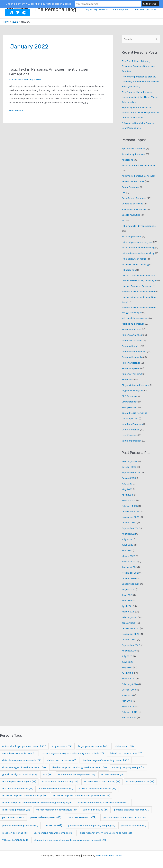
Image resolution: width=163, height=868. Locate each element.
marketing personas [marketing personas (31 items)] (16, 810)
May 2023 (127, 489)
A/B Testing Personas (133, 149)
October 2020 (129, 640)
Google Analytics (131, 215)
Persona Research (132, 357)
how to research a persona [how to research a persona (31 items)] (56, 788)
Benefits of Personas (133, 181)
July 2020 (127, 656)
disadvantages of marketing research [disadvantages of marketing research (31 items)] (106, 760)
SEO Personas (129, 396)
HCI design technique (134, 259)
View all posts (121, 9)
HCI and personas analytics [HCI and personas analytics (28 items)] (19, 781)
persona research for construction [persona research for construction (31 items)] (124, 817)
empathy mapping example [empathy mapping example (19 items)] (128, 767)
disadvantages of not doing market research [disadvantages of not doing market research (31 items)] (79, 767)
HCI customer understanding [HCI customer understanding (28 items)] (102, 781)
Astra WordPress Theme (109, 855)
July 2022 (127, 539)
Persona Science (131, 363)
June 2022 (127, 545)
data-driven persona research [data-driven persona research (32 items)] (22, 760)
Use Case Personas (132, 424)
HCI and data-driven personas (139, 226)
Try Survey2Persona (98, 9)
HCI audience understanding (138, 248)
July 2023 (127, 484)
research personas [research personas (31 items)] (15, 833)
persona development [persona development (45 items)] (46, 817)
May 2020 (127, 667)
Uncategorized (130, 418)
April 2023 (127, 495)
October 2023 (129, 467)
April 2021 (127, 606)
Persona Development (134, 352)
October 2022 (129, 522)
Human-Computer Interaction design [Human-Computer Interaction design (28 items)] (25, 795)
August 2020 (129, 651)
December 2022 (130, 511)
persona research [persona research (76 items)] (82, 817)
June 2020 (127, 662)
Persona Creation (131, 340)
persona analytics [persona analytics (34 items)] (95, 810)
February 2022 (130, 561)
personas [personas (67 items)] (53, 825)
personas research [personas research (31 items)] (134, 825)
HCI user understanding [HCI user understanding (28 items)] (18, 789)
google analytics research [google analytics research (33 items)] (20, 775)
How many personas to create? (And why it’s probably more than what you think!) (140, 82)
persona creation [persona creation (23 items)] (13, 817)
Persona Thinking (132, 374)
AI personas (128, 160)
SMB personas (130, 402)
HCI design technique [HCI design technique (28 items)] (140, 781)
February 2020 (130, 684)
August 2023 (129, 478)
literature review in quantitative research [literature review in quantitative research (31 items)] (104, 802)
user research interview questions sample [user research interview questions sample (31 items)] (106, 833)
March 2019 (128, 706)
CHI (124, 193)
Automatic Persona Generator (138, 176)
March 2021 (128, 612)
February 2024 (130, 461)
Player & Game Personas (136, 385)
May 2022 (127, 550)
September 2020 (131, 645)
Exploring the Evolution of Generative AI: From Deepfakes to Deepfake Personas (140, 112)
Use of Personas (130, 430)
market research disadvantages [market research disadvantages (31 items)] (56, 810)
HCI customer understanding (138, 253)
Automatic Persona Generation (139, 165)
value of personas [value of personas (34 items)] (15, 840)
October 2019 (129, 690)
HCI (124, 220)
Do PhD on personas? (146, 9)
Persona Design (130, 346)
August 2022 (129, 534)
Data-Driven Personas (134, 198)
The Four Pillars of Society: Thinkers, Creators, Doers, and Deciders (138, 66)
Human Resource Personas (137, 286)
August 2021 (128, 589)
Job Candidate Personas (135, 318)
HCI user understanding (135, 264)
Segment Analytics (132, 391)
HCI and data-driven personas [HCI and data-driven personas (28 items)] (77, 775)
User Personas (130, 435)
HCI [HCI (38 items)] (48, 775)
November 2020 (130, 634)
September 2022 (131, 528)
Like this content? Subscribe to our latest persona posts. (54, 4)
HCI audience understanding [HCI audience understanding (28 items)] (60, 781)
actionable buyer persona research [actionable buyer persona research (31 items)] (24, 746)
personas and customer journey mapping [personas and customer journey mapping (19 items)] (92, 826)
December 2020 (130, 628)
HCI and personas (132, 236)
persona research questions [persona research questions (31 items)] (20, 825)
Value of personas (132, 441)
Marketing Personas (133, 324)
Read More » (16, 110)
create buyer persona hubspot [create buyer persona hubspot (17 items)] (19, 753)
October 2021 (129, 578)
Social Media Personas (134, 413)
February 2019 (129, 712)
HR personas (129, 270)
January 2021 (129, 623)
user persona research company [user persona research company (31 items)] (54, 833)
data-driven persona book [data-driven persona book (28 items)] (126, 753)
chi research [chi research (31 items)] (124, 746)
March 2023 (128, 500)
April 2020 (127, 673)
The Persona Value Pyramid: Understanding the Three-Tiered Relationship (140, 97)
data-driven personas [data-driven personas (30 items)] (62, 760)
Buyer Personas (130, 187)
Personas (127, 379)
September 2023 (131, 472)
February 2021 (129, 617)
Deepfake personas (132, 204)
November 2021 (130, 573)
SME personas (130, 407)
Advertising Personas (134, 154)
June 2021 (127, 595)
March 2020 (128, 678)
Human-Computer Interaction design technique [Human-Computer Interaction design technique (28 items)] (82, 795)
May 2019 (127, 701)
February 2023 (130, 506)
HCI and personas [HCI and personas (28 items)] (113, 775)
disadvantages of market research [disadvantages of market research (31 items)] (24, 767)
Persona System (131, 368)
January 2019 (129, 717)
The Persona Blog (55, 9)
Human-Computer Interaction (139, 292)
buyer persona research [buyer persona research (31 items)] (94, 746)
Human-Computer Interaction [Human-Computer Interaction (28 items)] (98, 789)
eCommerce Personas (134, 209)
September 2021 (131, 584)
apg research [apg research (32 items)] (62, 746)
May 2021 (127, 601)
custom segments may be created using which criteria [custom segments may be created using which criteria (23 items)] (73, 753)
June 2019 (127, 695)
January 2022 (129, 567)
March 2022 (128, 556)
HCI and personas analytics (137, 242)
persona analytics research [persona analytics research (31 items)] (132, 810)
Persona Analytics (132, 335)
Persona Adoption (132, 329)
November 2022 (130, 517)
